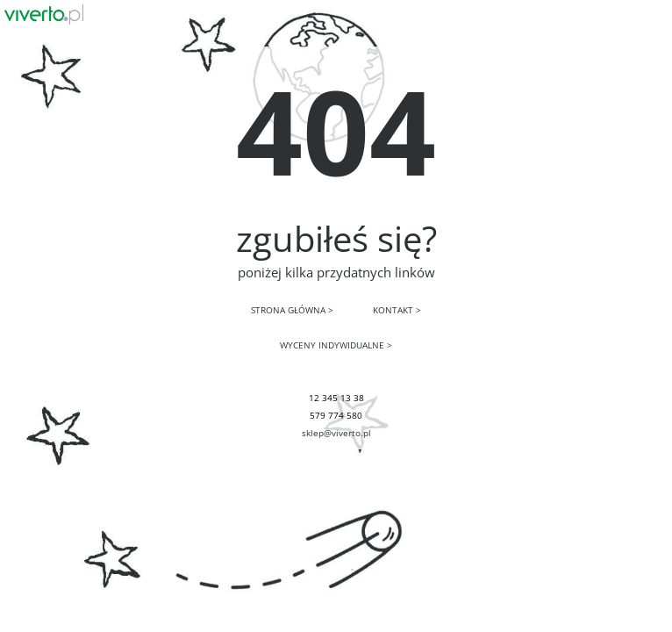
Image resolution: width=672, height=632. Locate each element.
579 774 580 (336, 415)
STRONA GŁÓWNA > (292, 310)
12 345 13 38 (336, 398)
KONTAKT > (397, 310)
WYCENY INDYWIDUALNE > (336, 345)
